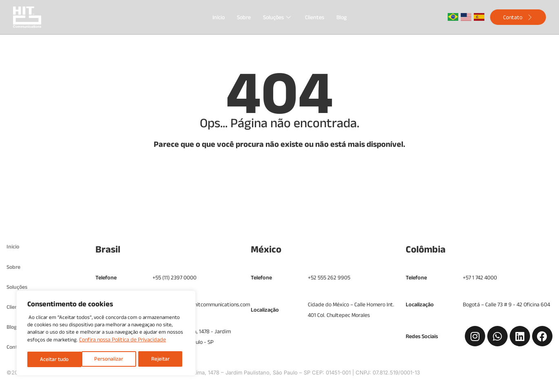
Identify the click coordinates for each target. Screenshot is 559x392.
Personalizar (54, 359)
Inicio (13, 247)
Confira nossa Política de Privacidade (123, 341)
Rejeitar (106, 359)
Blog (341, 17)
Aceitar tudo (157, 359)
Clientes (315, 17)
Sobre (244, 17)
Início (219, 17)
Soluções (278, 17)
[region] (106, 334)
